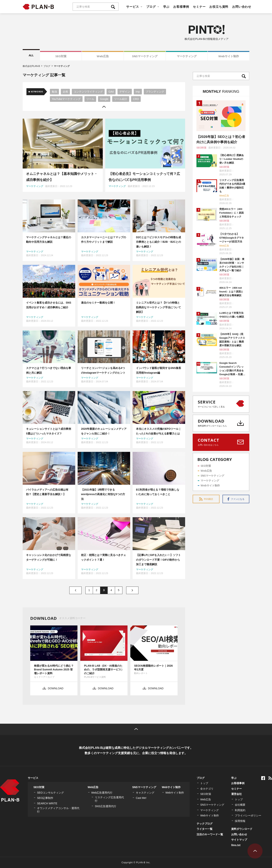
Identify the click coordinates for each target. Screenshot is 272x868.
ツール (90, 99)
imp (138, 92)
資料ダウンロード (242, 829)
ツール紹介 (121, 99)
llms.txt (236, 845)
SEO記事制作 (45, 798)
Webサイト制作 (229, 56)
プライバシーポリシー (248, 815)
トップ (204, 783)
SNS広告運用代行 (105, 806)
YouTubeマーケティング (66, 99)
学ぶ (166, 7)
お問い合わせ (242, 7)
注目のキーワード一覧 (210, 834)
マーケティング (187, 56)
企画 (65, 92)
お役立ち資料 (219, 7)
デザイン (125, 92)
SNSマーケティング (145, 56)
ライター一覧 (205, 829)
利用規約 (240, 810)
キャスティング (145, 793)
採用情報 (240, 821)
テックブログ (205, 824)
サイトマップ (239, 840)
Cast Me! (141, 798)
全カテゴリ (207, 789)
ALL (31, 55)
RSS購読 (206, 499)
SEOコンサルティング (50, 793)
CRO (136, 99)
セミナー (199, 7)
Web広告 (103, 56)
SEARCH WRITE (47, 803)
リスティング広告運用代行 (109, 799)
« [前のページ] (75, 590)
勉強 (54, 92)
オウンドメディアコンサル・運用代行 (58, 810)
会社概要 (240, 805)
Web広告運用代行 (102, 793)
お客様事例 (181, 7)
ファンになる (236, 499)
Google (104, 99)
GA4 (111, 92)
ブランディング (155, 92)
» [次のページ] (132, 590)
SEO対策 (61, 56)
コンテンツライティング (88, 92)
